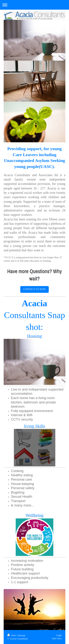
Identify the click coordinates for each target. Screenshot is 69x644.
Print (12, 635)
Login (59, 635)
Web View (57, 638)
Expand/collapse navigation (34, 5)
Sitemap (21, 635)
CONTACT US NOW (34, 289)
